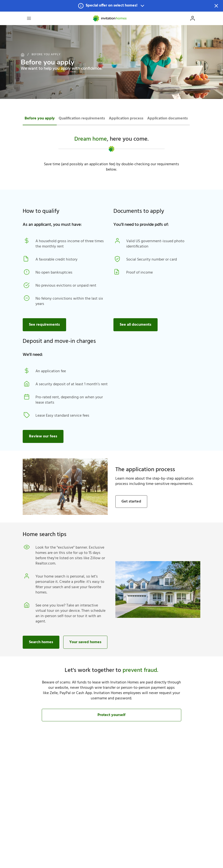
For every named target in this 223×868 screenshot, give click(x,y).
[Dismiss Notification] (216, 6)
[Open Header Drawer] (29, 18)
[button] (111, 6)
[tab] (40, 118)
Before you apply (46, 55)
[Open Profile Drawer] (193, 18)
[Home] (110, 18)
